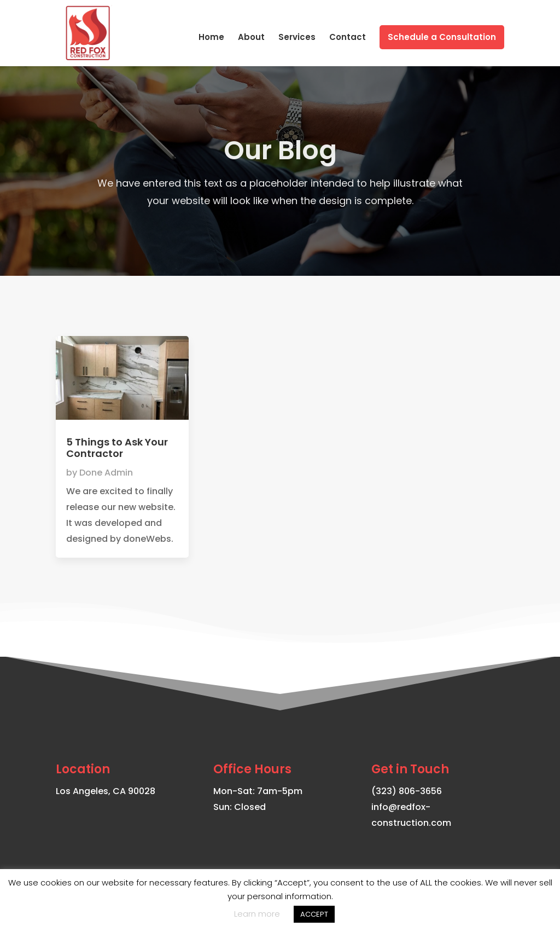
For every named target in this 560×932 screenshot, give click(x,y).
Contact (348, 38)
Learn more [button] (257, 914)
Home (211, 38)
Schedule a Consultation (442, 37)
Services (297, 38)
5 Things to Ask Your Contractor (117, 448)
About (251, 38)
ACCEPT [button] (314, 914)
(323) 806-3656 (407, 791)
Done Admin (106, 473)
